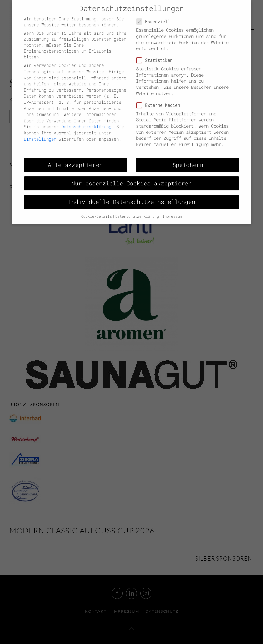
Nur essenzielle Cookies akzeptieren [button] (132, 177)
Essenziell (156, 15)
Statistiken (157, 54)
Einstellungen (40, 133)
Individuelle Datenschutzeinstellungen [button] (132, 196)
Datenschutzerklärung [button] (137, 210)
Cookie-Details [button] (97, 210)
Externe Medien (161, 99)
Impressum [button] (172, 210)
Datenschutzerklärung (86, 121)
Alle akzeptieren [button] (75, 159)
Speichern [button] (188, 159)
